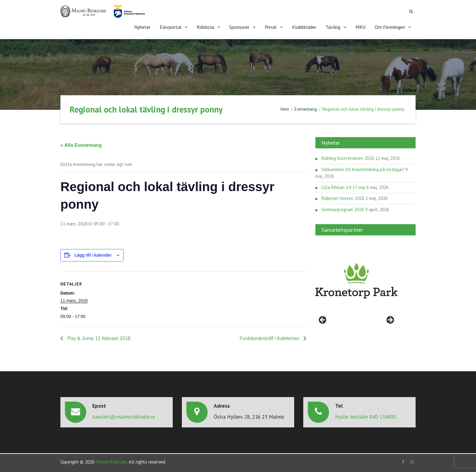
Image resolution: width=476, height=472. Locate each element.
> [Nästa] (390, 320)
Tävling (333, 27)
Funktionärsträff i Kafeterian (270, 338)
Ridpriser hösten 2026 (343, 198)
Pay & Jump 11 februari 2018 (98, 338)
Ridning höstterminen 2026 (348, 158)
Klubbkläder (304, 27)
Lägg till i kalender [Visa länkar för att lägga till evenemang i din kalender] (93, 255)
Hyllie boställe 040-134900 (365, 417)
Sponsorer (239, 27)
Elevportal (171, 27)
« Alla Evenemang (81, 145)
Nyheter (142, 27)
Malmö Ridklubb (111, 462)
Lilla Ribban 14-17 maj (343, 187)
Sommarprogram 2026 (343, 209)
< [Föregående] (323, 320)
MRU (360, 27)
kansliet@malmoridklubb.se (124, 417)
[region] (356, 281)
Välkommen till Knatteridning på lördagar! (363, 169)
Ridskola (205, 27)
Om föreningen (390, 27)
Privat (271, 27)
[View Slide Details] (356, 281)
